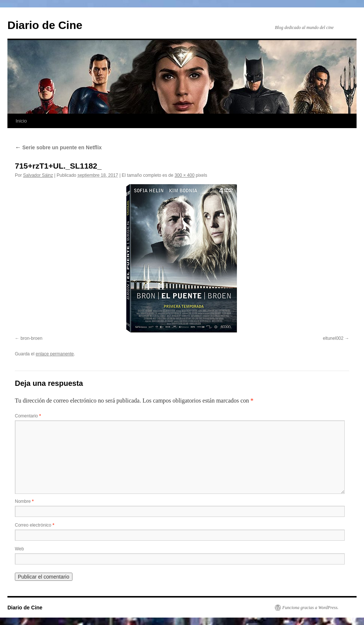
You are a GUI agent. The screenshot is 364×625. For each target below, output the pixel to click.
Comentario (28, 416)
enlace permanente (55, 354)
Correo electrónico (35, 525)
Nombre (24, 501)
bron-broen (31, 338)
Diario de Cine (45, 25)
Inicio (21, 121)
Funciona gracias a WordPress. (310, 608)
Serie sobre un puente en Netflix (58, 147)
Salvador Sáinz (38, 175)
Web (19, 549)
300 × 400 (185, 175)
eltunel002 (333, 338)
